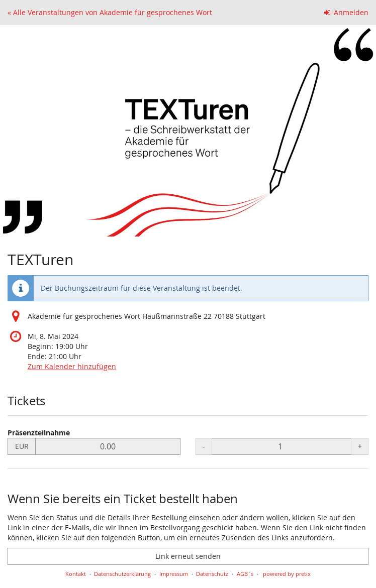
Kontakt (76, 574)
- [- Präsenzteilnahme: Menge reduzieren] (204, 446)
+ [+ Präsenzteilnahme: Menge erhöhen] (360, 446)
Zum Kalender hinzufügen (72, 366)
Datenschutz (212, 574)
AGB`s (245, 574)
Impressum (174, 574)
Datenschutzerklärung (122, 574)
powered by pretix (287, 574)
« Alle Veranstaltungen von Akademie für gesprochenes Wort (110, 12)
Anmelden (347, 12)
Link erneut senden (188, 556)
